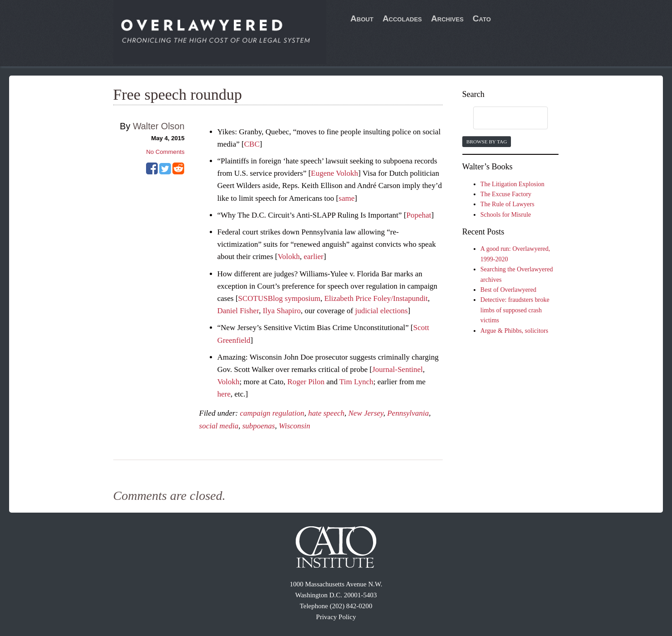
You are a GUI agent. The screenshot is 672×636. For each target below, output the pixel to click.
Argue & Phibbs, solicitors (514, 331)
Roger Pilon (306, 382)
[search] (502, 118)
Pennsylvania (408, 413)
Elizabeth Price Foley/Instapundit (376, 298)
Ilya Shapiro (282, 311)
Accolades (402, 18)
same (346, 198)
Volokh (289, 257)
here (224, 394)
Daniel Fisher (238, 311)
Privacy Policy (336, 617)
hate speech (326, 413)
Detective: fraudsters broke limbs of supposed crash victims (515, 310)
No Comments (165, 152)
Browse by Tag (487, 142)
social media (219, 426)
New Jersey (366, 413)
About (362, 18)
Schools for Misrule (506, 215)
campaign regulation (272, 413)
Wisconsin (295, 426)
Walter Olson (159, 126)
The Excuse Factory (506, 194)
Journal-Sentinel (397, 369)
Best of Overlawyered (508, 290)
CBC (252, 144)
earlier (313, 257)
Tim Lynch (356, 382)
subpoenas (258, 426)
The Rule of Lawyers (508, 204)
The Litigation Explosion (513, 184)
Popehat (419, 215)
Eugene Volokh (334, 173)
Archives (447, 18)
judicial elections (381, 311)
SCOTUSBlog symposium (279, 298)
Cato (482, 18)
